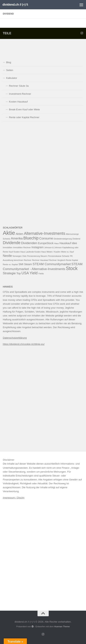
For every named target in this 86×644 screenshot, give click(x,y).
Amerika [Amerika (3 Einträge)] (17, 238)
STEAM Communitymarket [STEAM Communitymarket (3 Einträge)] (52, 264)
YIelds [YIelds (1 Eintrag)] (41, 274)
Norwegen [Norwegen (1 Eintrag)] (17, 256)
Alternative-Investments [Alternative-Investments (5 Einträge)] (44, 233)
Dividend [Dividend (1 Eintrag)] (76, 239)
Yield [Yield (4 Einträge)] (34, 273)
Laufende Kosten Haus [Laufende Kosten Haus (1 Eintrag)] (36, 252)
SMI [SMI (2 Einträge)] (21, 264)
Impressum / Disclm (14, 498)
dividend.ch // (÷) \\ (15, 5)
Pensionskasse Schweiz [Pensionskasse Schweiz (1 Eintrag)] (59, 256)
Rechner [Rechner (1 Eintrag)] (28, 260)
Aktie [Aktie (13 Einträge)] (9, 233)
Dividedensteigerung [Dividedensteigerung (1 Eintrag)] (63, 239)
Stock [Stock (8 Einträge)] (72, 268)
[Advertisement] (43, 174)
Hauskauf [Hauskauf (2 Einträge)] (65, 243)
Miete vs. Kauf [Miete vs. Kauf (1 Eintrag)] (68, 252)
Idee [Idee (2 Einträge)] (74, 243)
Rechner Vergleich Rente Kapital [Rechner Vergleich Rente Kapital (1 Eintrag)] (64, 260)
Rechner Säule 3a (19, 86)
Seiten (10, 70)
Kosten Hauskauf (18, 102)
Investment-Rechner (20, 94)
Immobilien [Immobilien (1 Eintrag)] (8, 247)
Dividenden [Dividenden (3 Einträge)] (29, 243)
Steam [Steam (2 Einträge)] (28, 264)
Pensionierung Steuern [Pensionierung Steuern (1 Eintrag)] (37, 256)
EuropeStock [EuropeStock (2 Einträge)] (46, 243)
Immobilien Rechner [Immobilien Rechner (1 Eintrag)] (22, 247)
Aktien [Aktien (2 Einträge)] (19, 234)
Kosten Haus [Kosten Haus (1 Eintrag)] (19, 252)
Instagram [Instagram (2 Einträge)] (38, 247)
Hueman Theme (62, 626)
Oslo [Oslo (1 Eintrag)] (24, 256)
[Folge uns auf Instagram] (82, 33)
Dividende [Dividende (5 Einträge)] (12, 243)
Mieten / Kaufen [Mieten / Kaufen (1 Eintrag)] (53, 252)
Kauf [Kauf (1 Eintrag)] (11, 252)
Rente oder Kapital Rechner (24, 117)
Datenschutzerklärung (15, 338)
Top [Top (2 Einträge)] (19, 273)
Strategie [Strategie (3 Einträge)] (9, 273)
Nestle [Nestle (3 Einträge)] (7, 256)
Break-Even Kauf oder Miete (24, 109)
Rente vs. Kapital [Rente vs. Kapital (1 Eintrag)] (10, 264)
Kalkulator (12, 78)
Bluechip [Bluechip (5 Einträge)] (31, 238)
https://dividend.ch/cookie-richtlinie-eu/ (24, 344)
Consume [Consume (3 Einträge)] (46, 238)
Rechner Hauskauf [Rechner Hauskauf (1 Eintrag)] (40, 260)
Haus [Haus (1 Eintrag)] (56, 243)
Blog (9, 62)
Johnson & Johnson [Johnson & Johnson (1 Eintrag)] (53, 247)
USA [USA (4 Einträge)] (25, 273)
